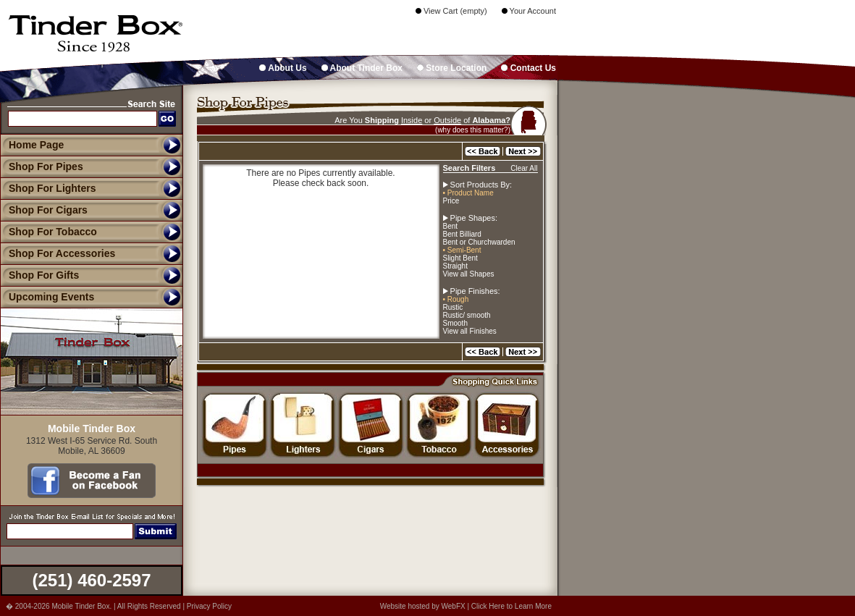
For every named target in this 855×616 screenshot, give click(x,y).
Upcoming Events (47, 297)
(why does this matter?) (473, 130)
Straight (455, 266)
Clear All (524, 168)
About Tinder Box (362, 68)
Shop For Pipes (42, 166)
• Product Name (468, 193)
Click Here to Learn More (511, 606)
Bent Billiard (462, 234)
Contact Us (528, 68)
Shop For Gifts (39, 275)
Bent (451, 226)
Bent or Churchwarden (479, 242)
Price (451, 201)
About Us (283, 68)
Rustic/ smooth (467, 315)
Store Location (452, 68)
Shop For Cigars (44, 210)
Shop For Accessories (58, 253)
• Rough (456, 299)
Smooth (455, 323)
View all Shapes (469, 274)
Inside (412, 120)
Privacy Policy (209, 606)
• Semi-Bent (462, 250)
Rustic (453, 307)
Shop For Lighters (48, 188)
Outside (447, 120)
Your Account (529, 11)
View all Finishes (470, 331)
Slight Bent (460, 258)
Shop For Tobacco (49, 232)
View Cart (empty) (451, 11)
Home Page (36, 145)
